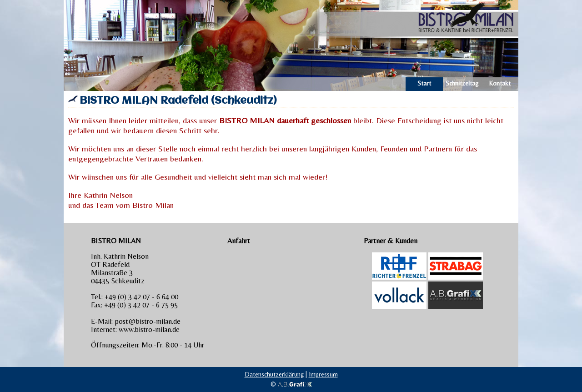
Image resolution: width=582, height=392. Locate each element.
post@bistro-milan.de (148, 321)
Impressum (323, 374)
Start (424, 83)
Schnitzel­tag (462, 83)
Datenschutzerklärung (274, 374)
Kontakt (500, 83)
